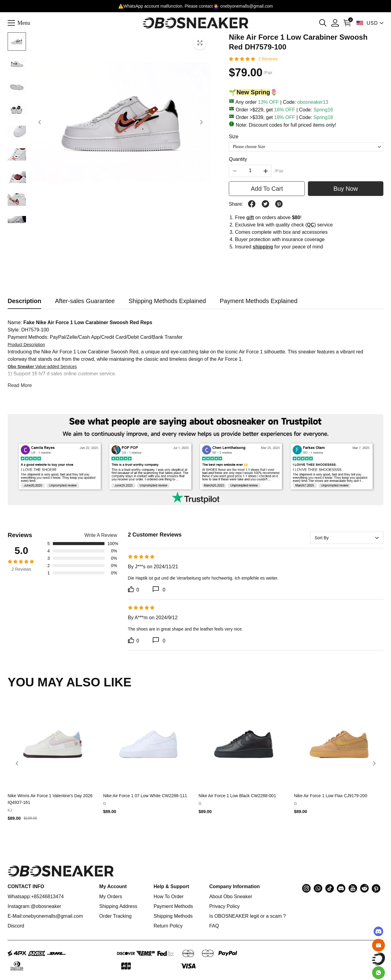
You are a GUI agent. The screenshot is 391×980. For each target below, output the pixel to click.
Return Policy (168, 926)
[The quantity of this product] (250, 171)
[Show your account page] (335, 23)
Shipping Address (118, 906)
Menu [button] (24, 23)
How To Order (169, 897)
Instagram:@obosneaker (34, 906)
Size (234, 137)
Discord (16, 926)
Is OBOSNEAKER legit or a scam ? (248, 916)
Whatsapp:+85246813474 (36, 897)
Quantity (238, 159)
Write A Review (101, 535)
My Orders (111, 897)
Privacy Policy (225, 906)
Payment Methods (173, 906)
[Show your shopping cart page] (347, 23)
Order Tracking (115, 916)
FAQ (214, 926)
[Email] (378, 945)
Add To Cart (267, 189)
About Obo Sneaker (231, 897)
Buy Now (346, 189)
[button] (323, 23)
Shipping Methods (173, 916)
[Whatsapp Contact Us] (378, 973)
